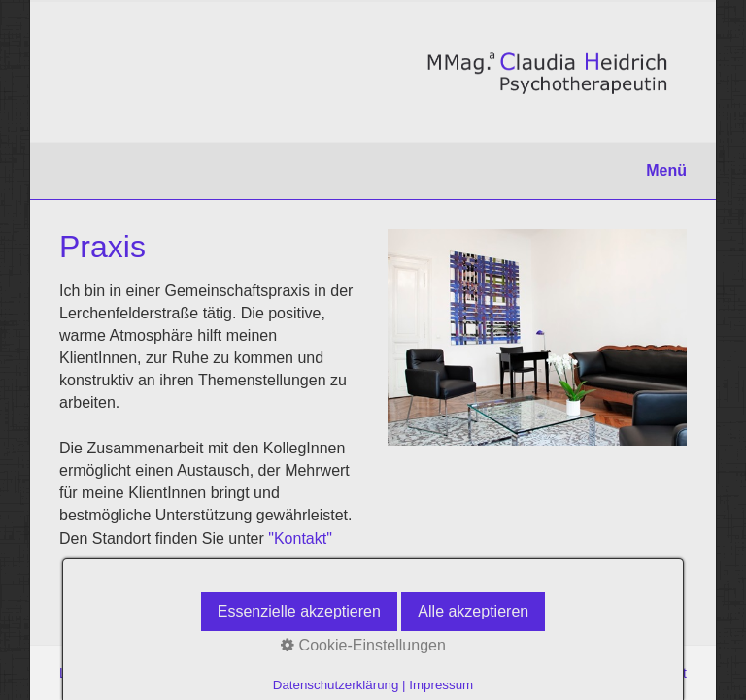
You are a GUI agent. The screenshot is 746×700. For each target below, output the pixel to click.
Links (75, 673)
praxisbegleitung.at (629, 673)
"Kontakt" (300, 538)
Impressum (227, 673)
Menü (666, 170)
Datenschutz (143, 673)
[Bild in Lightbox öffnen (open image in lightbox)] (537, 337)
